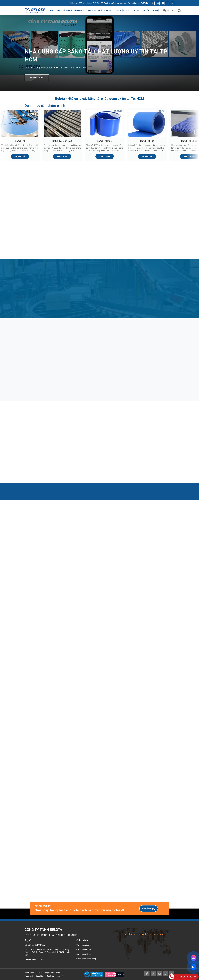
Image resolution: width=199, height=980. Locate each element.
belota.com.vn (38, 959)
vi (168, 11)
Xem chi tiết (20, 156)
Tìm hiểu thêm (37, 78)
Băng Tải (20, 141)
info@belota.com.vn (117, 3)
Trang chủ (29, 976)
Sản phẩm (40, 976)
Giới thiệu (50, 976)
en (172, 11)
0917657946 (143, 3)
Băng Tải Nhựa (189, 141)
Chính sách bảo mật (85, 945)
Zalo (193, 967)
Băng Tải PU (147, 141)
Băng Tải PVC (105, 141)
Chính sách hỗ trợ (84, 954)
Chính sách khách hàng (86, 959)
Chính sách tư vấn (84, 950)
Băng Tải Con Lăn (62, 141)
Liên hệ (60, 976)
